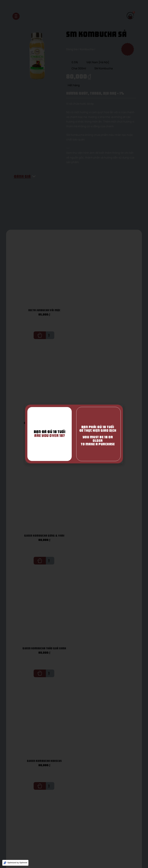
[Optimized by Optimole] (15, 863)
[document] (74, 434)
